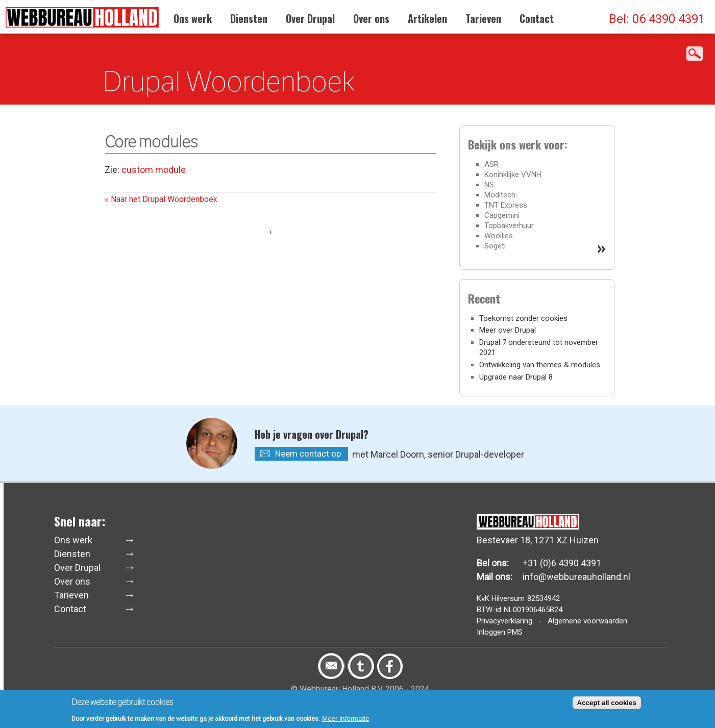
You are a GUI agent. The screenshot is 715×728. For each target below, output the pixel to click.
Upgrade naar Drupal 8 (516, 377)
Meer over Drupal (508, 330)
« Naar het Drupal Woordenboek (161, 199)
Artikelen (427, 18)
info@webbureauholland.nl (576, 577)
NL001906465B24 (533, 610)
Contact (537, 18)
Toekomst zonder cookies (523, 318)
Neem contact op (308, 454)
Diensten (249, 18)
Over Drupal (310, 18)
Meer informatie (346, 720)
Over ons (371, 18)
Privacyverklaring (504, 621)
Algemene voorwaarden (587, 621)
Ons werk (193, 18)
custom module (153, 170)
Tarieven (483, 18)
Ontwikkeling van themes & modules (540, 365)
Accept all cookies (607, 704)
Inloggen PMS (500, 632)
